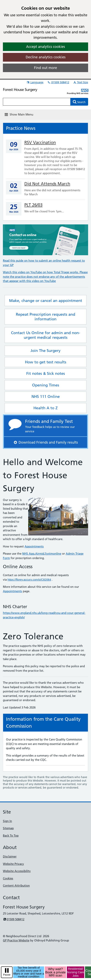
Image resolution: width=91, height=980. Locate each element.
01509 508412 (58, 82)
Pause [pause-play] (7, 975)
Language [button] (35, 82)
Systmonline (53, 554)
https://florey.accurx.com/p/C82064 (29, 580)
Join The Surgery (45, 351)
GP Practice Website (16, 940)
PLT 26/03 (33, 205)
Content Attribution (16, 886)
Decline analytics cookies (46, 57)
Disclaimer (10, 856)
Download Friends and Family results (45, 442)
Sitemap (8, 828)
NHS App (28, 554)
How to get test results (46, 362)
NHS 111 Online (46, 396)
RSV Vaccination (40, 143)
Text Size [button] (80, 82)
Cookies (8, 878)
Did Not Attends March (47, 184)
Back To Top (11, 836)
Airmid (40, 554)
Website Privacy (13, 864)
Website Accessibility (17, 871)
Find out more (45, 68)
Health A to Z (45, 408)
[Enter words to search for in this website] (37, 102)
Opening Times (46, 385)
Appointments (34, 546)
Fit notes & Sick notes (46, 373)
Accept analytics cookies (45, 47)
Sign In (7, 821)
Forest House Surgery (20, 90)
